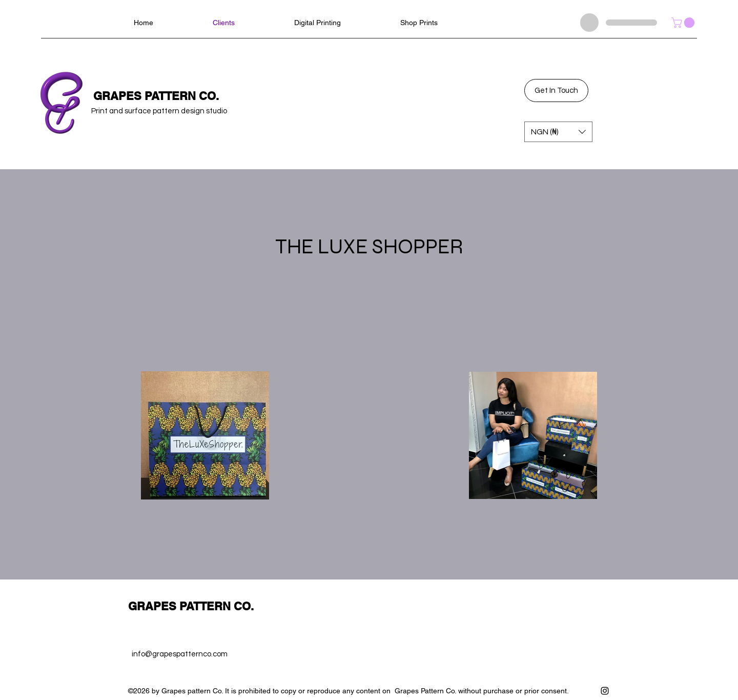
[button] (684, 23)
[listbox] (558, 132)
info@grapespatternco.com (180, 654)
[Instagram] (605, 691)
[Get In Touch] (556, 91)
